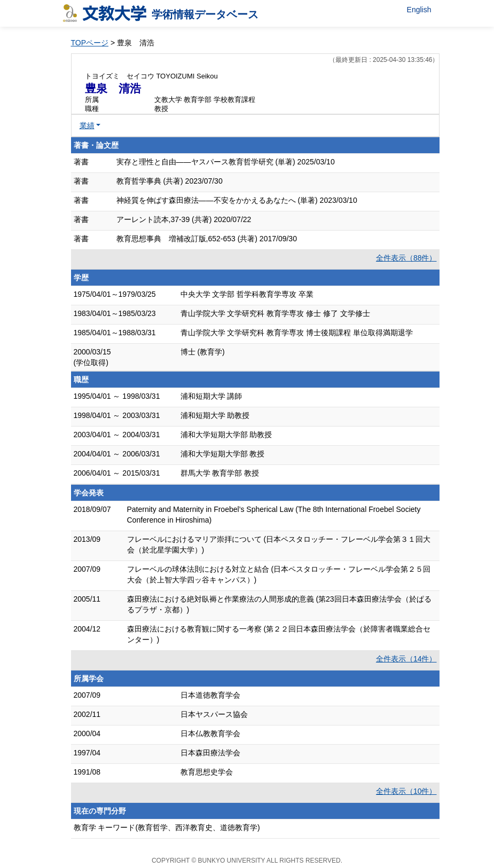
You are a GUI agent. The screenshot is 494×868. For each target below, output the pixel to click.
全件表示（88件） (406, 258)
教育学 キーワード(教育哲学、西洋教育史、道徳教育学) (167, 827)
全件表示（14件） (406, 659)
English (419, 10)
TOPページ (90, 43)
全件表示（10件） (406, 791)
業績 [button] (87, 125)
